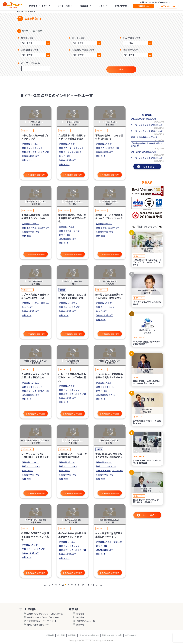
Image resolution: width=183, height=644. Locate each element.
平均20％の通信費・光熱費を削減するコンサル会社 (35, 216)
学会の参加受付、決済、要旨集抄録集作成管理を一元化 (72, 218)
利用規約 (72, 635)
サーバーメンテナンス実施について (147, 125)
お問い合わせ (121, 6)
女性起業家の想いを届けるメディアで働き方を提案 (72, 137)
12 (93, 585)
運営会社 (84, 6)
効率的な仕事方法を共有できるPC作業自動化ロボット (109, 296)
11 (88, 585)
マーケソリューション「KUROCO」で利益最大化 (35, 455)
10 (83, 585)
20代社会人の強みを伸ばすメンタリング (35, 137)
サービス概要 (64, 6)
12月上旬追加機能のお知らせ (144, 137)
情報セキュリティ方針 (112, 635)
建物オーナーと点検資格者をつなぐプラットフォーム (109, 216)
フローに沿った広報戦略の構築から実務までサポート (109, 376)
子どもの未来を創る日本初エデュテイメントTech (72, 535)
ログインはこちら (168, 6)
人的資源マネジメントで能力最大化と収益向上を (35, 376)
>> (101, 585)
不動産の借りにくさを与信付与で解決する (109, 137)
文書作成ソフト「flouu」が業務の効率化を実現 (73, 455)
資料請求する (144, 6)
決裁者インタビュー (38, 6)
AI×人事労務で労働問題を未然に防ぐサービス (109, 535)
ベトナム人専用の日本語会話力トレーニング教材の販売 (72, 377)
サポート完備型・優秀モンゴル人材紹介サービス (35, 296)
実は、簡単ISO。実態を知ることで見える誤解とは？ (109, 455)
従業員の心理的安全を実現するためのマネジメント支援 (35, 536)
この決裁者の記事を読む (36, 175)
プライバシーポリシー (89, 635)
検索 (121, 69)
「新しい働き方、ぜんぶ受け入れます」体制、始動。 (72, 296)
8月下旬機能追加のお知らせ (143, 152)
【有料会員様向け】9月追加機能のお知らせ (146, 145)
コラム (102, 6)
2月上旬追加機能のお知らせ (143, 119)
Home (20, 11)
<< (45, 585)
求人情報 (61, 635)
